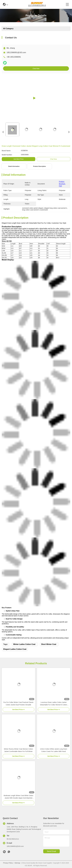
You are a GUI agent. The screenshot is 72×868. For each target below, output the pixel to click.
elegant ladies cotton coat (15, 649)
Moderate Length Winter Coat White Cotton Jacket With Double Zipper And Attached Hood (18, 797)
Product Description (40, 166)
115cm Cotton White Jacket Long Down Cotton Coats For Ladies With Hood (54, 750)
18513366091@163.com (16, 52)
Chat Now (36, 69)
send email (51, 851)
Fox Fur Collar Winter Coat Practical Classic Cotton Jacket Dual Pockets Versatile (18, 704)
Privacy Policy (8, 863)
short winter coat (49, 644)
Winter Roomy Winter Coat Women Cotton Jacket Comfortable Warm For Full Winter (19, 750)
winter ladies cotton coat (24, 644)
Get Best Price (19, 159)
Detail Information (14, 166)
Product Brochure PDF (62, 184)
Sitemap (17, 863)
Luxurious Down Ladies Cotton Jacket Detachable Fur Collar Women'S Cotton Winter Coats (54, 704)
